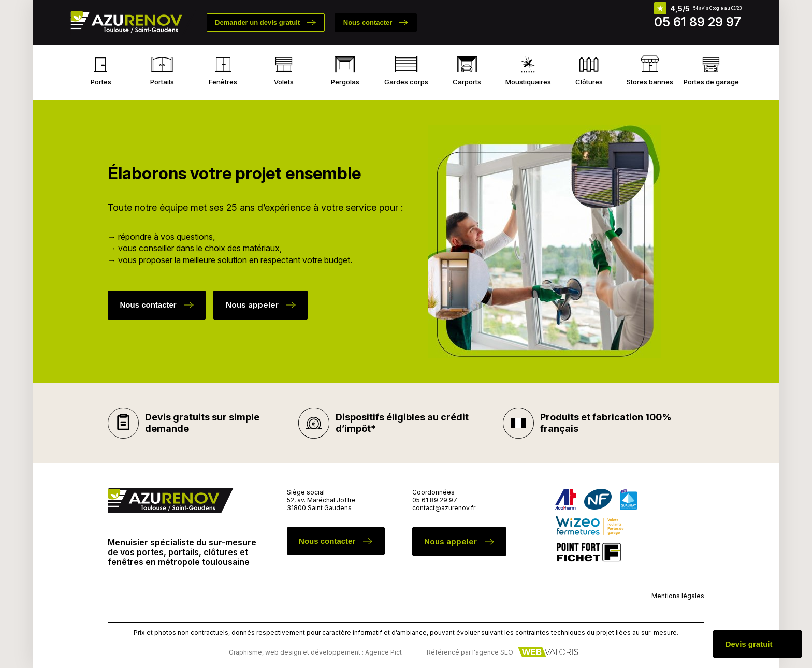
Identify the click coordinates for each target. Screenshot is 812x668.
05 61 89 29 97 (698, 22)
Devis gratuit (749, 644)
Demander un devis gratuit (257, 23)
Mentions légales (678, 596)
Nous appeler (252, 305)
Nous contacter (368, 23)
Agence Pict (383, 652)
